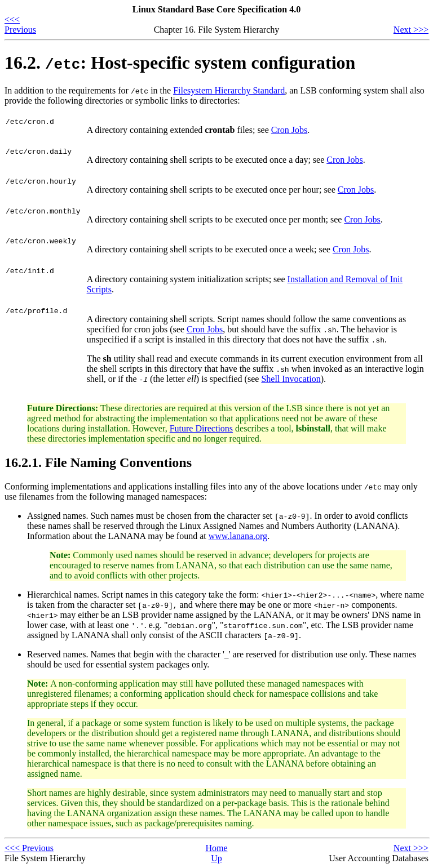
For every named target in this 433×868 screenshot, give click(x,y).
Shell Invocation (291, 379)
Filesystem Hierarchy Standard (229, 90)
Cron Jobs (289, 130)
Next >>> (411, 30)
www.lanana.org (238, 536)
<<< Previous (20, 25)
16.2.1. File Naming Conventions (98, 462)
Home (216, 848)
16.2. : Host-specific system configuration (180, 63)
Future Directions (201, 428)
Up (216, 858)
